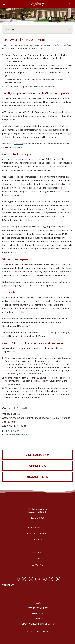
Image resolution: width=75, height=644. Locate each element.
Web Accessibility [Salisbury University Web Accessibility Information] (38, 608)
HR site (50, 188)
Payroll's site (65, 272)
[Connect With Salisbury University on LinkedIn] (31, 579)
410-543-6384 (13, 431)
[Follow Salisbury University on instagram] (51, 579)
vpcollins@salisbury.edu (17, 435)
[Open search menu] (70, 4)
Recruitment (47, 230)
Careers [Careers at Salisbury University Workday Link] (38, 559)
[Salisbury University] (38, 4)
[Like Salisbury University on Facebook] (17, 579)
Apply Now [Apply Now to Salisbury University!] (38, 466)
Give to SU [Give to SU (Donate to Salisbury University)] (38, 553)
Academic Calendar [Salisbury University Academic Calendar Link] (37, 533)
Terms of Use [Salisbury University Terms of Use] (37, 613)
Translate (8, 585)
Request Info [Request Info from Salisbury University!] (37, 477)
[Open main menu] (4, 4)
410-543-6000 (38, 518)
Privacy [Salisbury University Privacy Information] (37, 603)
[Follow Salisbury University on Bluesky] (58, 579)
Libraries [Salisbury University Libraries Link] (38, 540)
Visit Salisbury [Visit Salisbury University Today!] (37, 455)
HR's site (18, 144)
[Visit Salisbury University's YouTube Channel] (44, 579)
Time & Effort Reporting (31, 374)
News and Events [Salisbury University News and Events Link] (37, 527)
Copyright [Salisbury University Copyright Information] (37, 619)
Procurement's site (16, 319)
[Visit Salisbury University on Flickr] (38, 579)
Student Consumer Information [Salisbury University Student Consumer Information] (37, 624)
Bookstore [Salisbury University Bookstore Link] (37, 565)
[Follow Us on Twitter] (24, 579)
